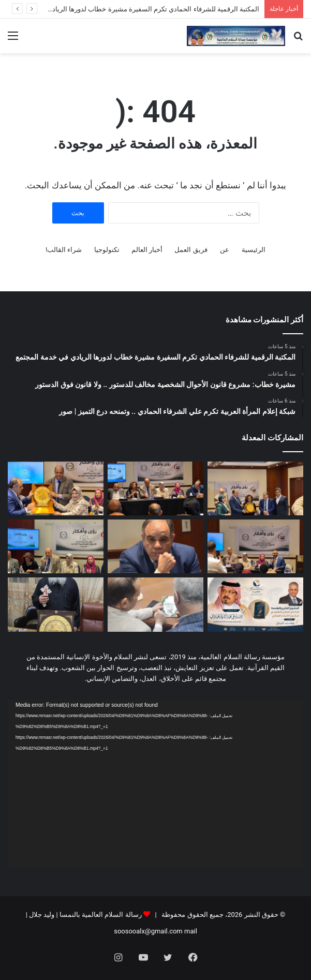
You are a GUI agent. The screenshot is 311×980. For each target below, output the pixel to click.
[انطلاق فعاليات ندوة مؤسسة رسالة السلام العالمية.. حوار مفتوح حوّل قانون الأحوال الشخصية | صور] (56, 546)
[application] (155, 784)
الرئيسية (254, 250)
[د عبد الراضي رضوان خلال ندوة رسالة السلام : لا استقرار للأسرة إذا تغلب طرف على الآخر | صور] (255, 546)
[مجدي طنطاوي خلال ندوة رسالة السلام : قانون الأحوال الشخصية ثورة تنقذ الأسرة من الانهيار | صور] (155, 546)
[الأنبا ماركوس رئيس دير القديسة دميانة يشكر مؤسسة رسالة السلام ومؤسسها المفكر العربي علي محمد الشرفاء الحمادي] (56, 604)
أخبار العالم (147, 250)
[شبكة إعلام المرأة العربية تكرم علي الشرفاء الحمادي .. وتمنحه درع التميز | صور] (56, 488)
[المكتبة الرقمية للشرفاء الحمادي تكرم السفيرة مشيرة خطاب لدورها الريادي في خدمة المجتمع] (255, 488)
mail (191, 931)
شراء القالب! (64, 250)
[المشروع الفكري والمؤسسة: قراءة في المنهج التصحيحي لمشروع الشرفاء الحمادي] (255, 604)
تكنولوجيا (107, 250)
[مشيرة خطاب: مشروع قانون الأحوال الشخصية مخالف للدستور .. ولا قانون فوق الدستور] (155, 488)
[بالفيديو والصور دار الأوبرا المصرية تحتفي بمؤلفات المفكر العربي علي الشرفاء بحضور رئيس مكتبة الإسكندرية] (155, 604)
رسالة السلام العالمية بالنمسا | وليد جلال (85, 915)
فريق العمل (191, 250)
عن (225, 250)
